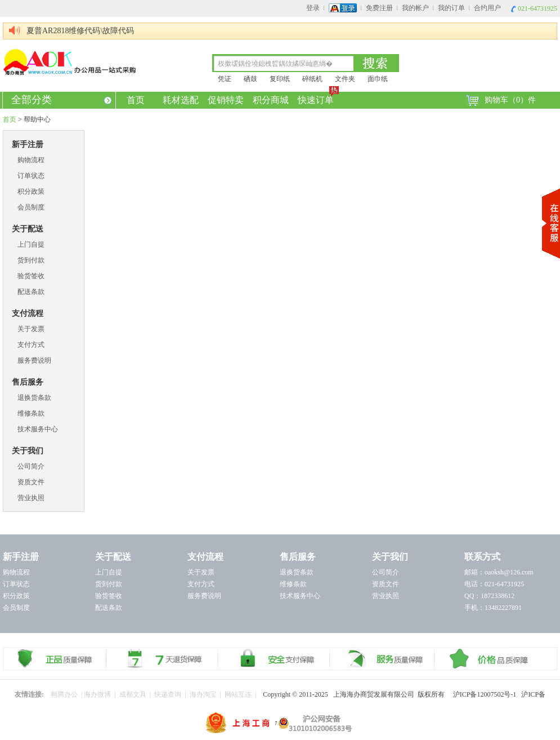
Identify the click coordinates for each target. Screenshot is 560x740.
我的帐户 (415, 8)
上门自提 (31, 244)
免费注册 (379, 8)
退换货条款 (34, 398)
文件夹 (345, 79)
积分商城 (271, 100)
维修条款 (31, 413)
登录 (313, 8)
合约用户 (487, 8)
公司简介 (31, 466)
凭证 (225, 79)
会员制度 (31, 207)
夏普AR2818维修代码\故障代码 (80, 31)
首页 (136, 100)
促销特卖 (226, 100)
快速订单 (317, 98)
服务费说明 (34, 360)
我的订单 (451, 8)
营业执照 (31, 498)
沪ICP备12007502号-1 (487, 694)
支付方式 (31, 345)
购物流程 (31, 160)
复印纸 (280, 79)
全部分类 (61, 100)
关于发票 (31, 329)
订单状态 (31, 176)
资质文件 (31, 482)
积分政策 (31, 191)
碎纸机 (312, 79)
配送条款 (31, 292)
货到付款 (31, 260)
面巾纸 (378, 79)
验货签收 (31, 276)
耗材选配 (181, 100)
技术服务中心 (38, 429)
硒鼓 (250, 79)
